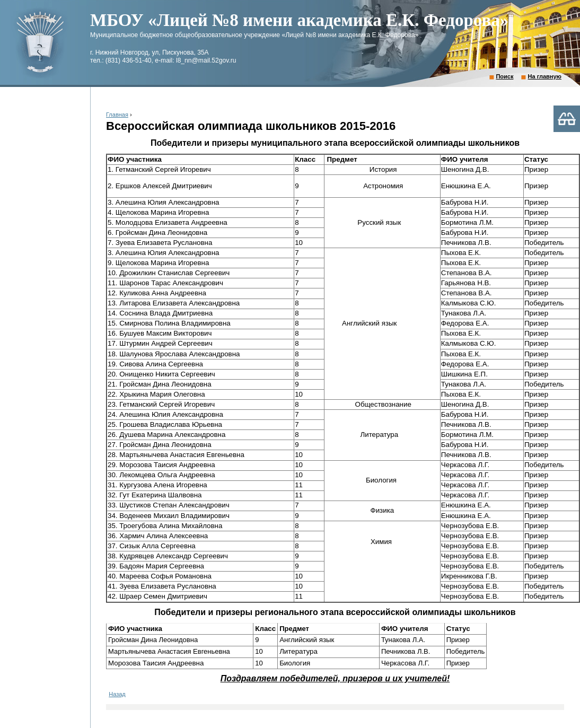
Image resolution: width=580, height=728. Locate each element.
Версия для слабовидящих (567, 119)
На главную (545, 76)
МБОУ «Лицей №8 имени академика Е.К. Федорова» (299, 20)
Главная (117, 115)
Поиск (504, 76)
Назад (117, 694)
